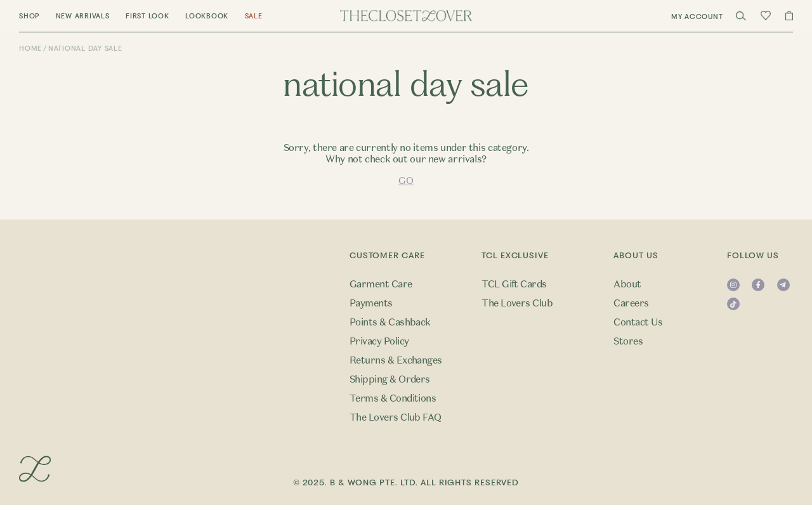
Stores (628, 341)
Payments (371, 303)
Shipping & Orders (390, 379)
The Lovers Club (517, 303)
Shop (29, 16)
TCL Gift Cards (514, 284)
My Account (697, 17)
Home (30, 49)
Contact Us (638, 322)
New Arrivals (83, 16)
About (627, 284)
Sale (254, 16)
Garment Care (381, 284)
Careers (631, 303)
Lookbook (207, 16)
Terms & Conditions (393, 398)
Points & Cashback (390, 322)
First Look (147, 16)
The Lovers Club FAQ (396, 417)
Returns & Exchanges (396, 360)
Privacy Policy (379, 341)
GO (406, 181)
